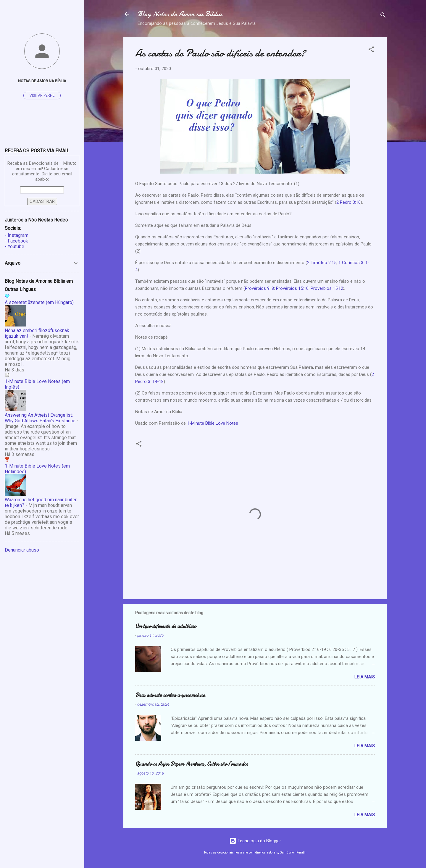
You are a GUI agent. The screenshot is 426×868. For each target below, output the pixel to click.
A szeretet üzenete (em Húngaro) (39, 302)
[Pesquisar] (383, 16)
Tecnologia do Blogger (255, 841)
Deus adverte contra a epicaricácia (170, 695)
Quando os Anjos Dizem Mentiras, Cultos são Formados (192, 764)
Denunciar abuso (22, 550)
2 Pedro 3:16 (348, 202)
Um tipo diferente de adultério (166, 626)
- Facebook (16, 241)
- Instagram (17, 235)
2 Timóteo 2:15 (322, 263)
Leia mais (365, 677)
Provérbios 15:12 (327, 288)
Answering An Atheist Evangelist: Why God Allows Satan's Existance (40, 418)
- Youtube (14, 247)
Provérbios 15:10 (292, 288)
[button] (371, 50)
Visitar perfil (42, 96)
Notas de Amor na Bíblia (42, 81)
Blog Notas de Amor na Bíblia (180, 14)
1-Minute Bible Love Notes (213, 423)
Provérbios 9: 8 (259, 288)
